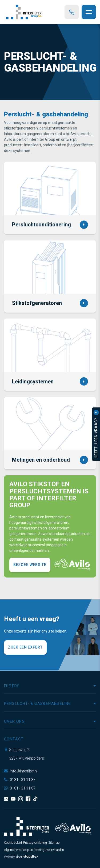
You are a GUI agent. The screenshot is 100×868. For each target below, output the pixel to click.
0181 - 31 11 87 (20, 780)
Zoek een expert (25, 647)
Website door (21, 857)
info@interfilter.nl (21, 771)
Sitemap (54, 843)
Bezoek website (30, 565)
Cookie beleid (13, 843)
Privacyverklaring (35, 843)
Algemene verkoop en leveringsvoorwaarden (34, 850)
